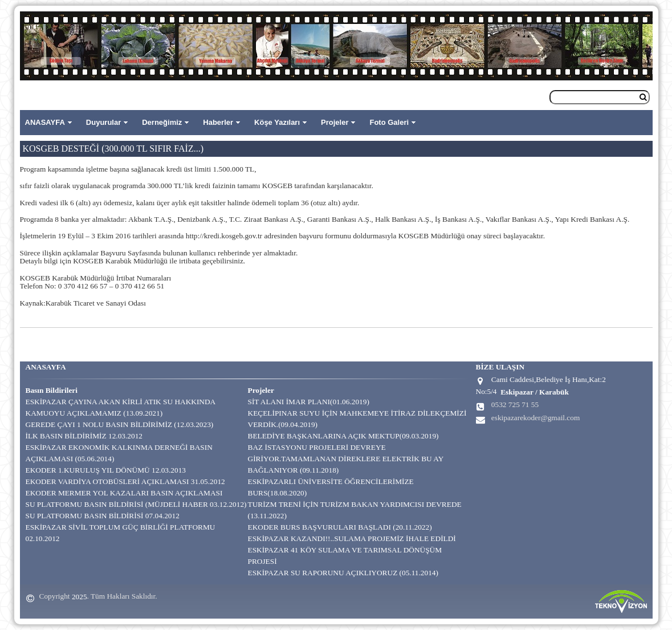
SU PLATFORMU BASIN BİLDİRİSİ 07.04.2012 (103, 516)
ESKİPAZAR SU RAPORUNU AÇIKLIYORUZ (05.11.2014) (343, 573)
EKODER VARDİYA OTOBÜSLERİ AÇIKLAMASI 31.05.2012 (125, 481)
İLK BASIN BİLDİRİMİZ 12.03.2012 (84, 436)
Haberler (218, 122)
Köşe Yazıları (277, 122)
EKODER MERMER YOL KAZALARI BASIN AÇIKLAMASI (124, 493)
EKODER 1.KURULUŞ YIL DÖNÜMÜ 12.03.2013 (106, 470)
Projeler (335, 122)
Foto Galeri (389, 122)
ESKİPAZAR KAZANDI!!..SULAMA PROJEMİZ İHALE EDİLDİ (352, 538)
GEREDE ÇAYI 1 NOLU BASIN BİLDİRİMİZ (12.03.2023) (120, 424)
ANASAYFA (45, 122)
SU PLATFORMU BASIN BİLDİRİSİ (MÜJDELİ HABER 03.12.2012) (136, 504)
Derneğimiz (162, 122)
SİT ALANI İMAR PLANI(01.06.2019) (309, 402)
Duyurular (103, 122)
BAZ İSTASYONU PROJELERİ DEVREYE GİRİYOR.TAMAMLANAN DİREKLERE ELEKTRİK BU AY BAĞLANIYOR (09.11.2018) (346, 459)
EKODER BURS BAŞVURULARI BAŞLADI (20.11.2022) (340, 527)
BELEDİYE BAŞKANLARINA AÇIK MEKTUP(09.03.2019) (343, 436)
